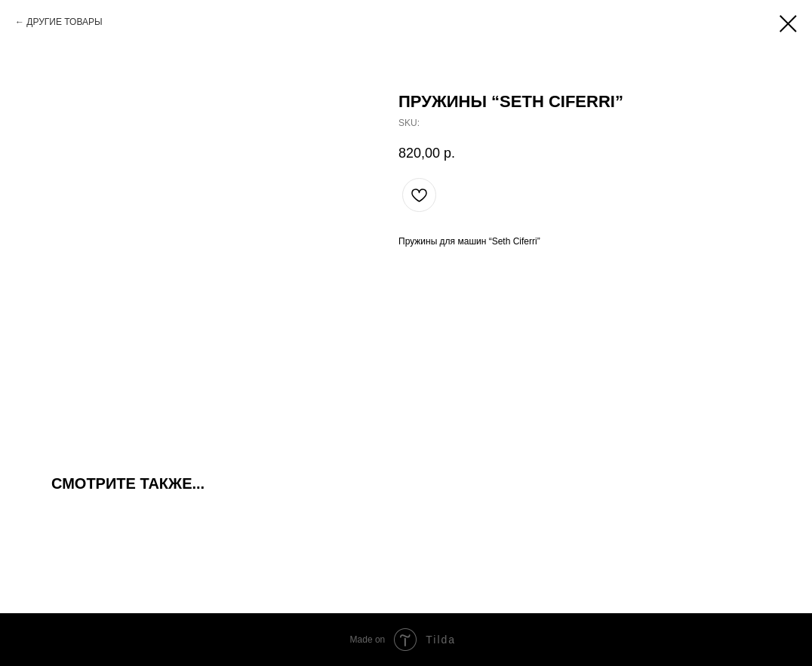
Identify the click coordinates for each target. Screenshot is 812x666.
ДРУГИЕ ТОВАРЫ (64, 22)
